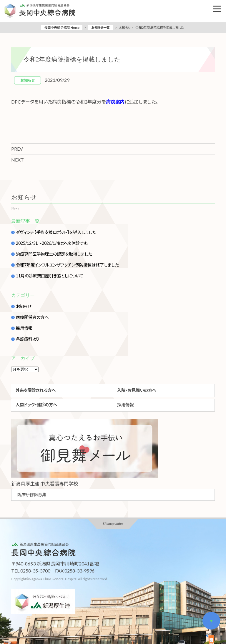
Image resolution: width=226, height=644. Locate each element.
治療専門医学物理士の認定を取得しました (54, 254)
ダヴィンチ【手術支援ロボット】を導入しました (56, 232)
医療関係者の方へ (32, 317)
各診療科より (28, 339)
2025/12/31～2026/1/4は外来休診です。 (52, 243)
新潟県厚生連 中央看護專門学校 (45, 484)
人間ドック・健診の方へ (36, 405)
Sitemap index (113, 524)
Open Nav (220, 5)
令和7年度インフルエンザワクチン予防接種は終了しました (67, 265)
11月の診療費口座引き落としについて (50, 276)
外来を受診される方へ (36, 390)
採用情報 (24, 328)
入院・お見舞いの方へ (137, 390)
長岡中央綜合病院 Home (62, 28)
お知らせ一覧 (100, 28)
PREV (17, 149)
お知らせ (24, 307)
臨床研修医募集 (32, 495)
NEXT (18, 160)
